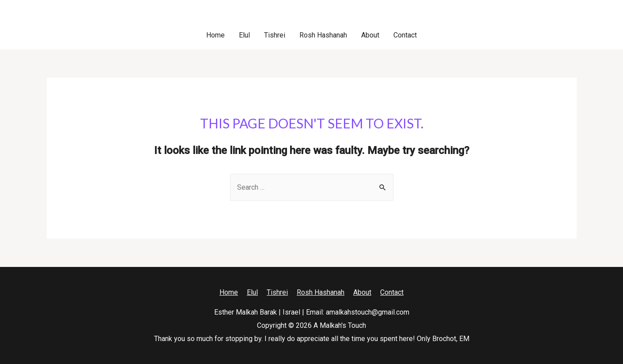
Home (215, 35)
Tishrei (275, 35)
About (370, 35)
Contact (405, 35)
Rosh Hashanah (323, 35)
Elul (244, 35)
